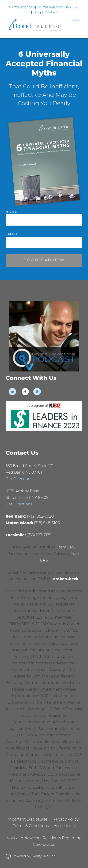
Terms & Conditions (31, 826)
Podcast (73, 7)
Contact (51, 12)
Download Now (44, 260)
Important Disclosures (27, 819)
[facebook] (25, 392)
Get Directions (19, 479)
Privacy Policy (66, 819)
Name (11, 212)
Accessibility (65, 826)
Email (12, 234)
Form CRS (66, 547)
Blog (37, 12)
